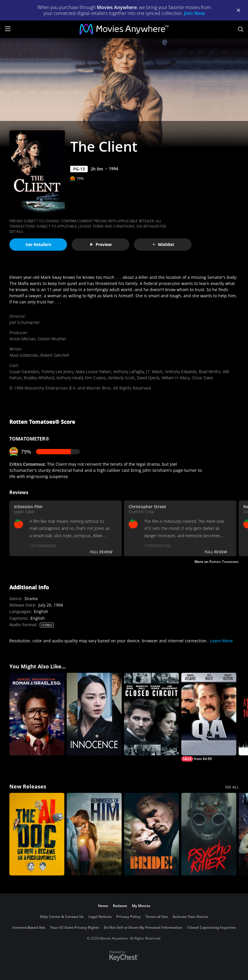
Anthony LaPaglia (128, 372)
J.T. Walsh (154, 372)
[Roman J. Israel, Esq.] (37, 714)
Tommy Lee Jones (57, 372)
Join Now (194, 13)
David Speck (148, 378)
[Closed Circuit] (151, 714)
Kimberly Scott (121, 378)
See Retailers (38, 244)
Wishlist (163, 244)
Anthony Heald (69, 378)
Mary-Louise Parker (93, 372)
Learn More (221, 641)
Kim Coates (95, 378)
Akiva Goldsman (24, 355)
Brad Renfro (210, 372)
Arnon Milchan (22, 339)
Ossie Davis (203, 378)
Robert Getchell (55, 355)
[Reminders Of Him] (94, 834)
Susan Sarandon (24, 372)
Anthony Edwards (181, 372)
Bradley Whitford (39, 378)
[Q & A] (209, 717)
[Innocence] (94, 714)
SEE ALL (232, 787)
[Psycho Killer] (209, 834)
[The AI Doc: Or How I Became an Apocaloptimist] (37, 834)
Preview (101, 244)
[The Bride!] (151, 834)
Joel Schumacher (25, 322)
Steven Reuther (52, 339)
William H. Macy (175, 378)
